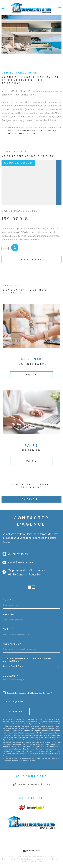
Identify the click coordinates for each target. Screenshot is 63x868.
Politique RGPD (27, 862)
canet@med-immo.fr (21, 562)
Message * (10, 676)
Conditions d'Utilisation (10, 760)
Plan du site (22, 859)
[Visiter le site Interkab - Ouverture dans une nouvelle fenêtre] (22, 807)
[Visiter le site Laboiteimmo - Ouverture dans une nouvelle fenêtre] (31, 851)
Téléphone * (12, 644)
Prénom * (10, 615)
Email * (8, 629)
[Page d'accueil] (31, 8)
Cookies (39, 862)
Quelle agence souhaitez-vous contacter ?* (27, 660)
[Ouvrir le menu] (60, 8)
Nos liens (56, 859)
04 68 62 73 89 (18, 554)
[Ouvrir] (3, 8)
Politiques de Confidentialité (45, 758)
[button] (29, 587)
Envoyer (16, 711)
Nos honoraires (9, 859)
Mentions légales (36, 859)
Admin (48, 859)
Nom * (7, 600)
